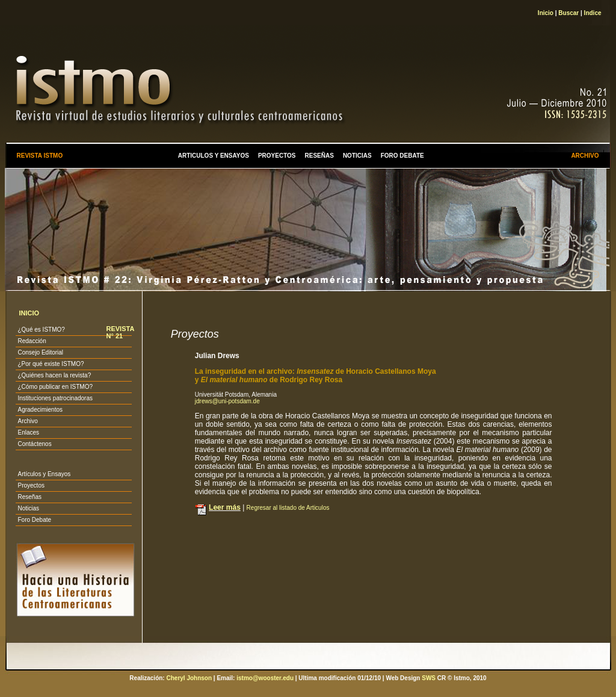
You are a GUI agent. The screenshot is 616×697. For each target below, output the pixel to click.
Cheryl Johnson (189, 678)
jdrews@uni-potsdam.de (227, 401)
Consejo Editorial (40, 352)
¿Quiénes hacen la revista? (54, 375)
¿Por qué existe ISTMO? (51, 364)
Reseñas (29, 497)
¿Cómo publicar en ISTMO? (55, 387)
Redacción (32, 341)
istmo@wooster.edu (265, 678)
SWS (429, 678)
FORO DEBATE (402, 156)
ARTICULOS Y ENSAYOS (214, 156)
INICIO (29, 313)
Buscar (568, 13)
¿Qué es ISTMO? (41, 330)
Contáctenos (34, 444)
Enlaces (28, 432)
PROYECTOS (277, 156)
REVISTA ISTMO (39, 156)
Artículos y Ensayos (44, 474)
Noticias (28, 508)
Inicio (546, 13)
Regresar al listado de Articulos (288, 508)
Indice (593, 13)
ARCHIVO (585, 156)
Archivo (27, 421)
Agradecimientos (40, 410)
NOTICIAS (357, 156)
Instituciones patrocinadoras (55, 398)
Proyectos (31, 485)
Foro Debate (34, 520)
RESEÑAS (319, 156)
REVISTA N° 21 (120, 332)
